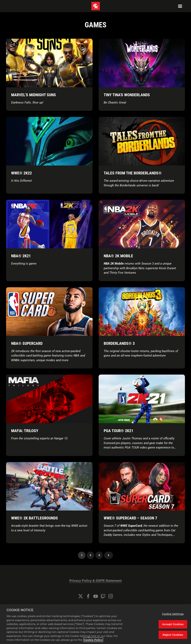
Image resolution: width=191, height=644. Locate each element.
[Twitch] (103, 596)
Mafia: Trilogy (25, 431)
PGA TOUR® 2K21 (118, 431)
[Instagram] (111, 596)
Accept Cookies (173, 624)
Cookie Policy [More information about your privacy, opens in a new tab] (93, 640)
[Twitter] (81, 596)
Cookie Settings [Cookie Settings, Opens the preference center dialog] (173, 614)
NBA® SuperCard (27, 343)
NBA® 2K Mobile (118, 256)
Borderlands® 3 (119, 343)
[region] (95, 624)
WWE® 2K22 (21, 173)
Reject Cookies (173, 635)
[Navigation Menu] (180, 6)
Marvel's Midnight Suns (34, 95)
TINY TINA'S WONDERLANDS (127, 95)
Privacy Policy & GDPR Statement (95, 581)
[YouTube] (96, 596)
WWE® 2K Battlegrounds (35, 518)
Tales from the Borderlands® (133, 173)
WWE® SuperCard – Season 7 (130, 518)
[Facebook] (88, 596)
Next (109, 555)
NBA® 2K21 (21, 256)
